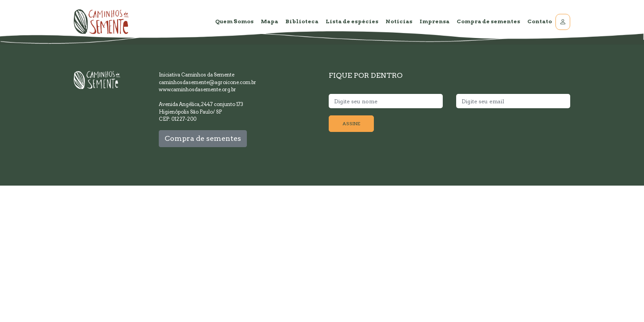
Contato (540, 21)
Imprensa (434, 21)
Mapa (269, 21)
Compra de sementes (488, 21)
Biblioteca (302, 21)
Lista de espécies (352, 21)
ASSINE (351, 123)
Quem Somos (234, 21)
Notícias (399, 21)
